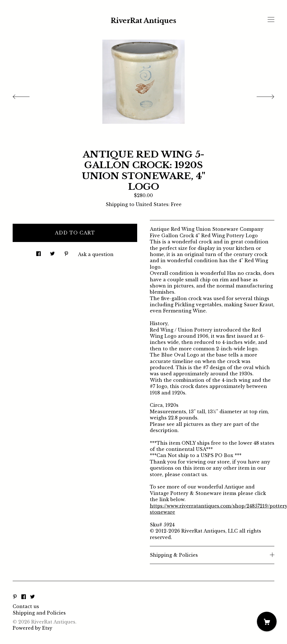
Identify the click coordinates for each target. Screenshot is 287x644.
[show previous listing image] (27, 95)
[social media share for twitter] (52, 252)
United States (152, 204)
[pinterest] (15, 597)
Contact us (26, 606)
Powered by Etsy (32, 628)
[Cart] (267, 622)
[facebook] (24, 597)
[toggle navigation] (271, 20)
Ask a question (96, 254)
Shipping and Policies (39, 613)
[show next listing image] (260, 95)
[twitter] (32, 597)
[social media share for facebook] (39, 252)
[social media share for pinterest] (66, 252)
